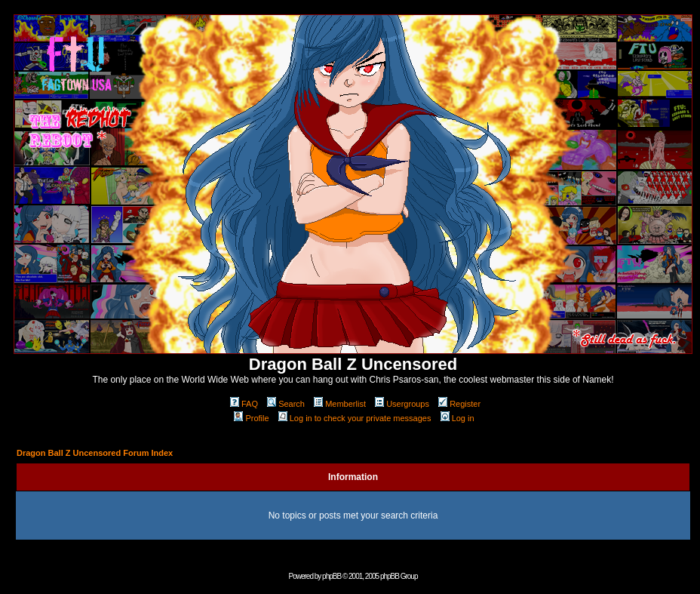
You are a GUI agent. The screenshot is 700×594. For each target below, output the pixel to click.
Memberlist (340, 404)
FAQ (244, 404)
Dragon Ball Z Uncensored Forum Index (95, 453)
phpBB (332, 576)
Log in (457, 418)
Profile (251, 418)
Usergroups (402, 404)
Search (286, 404)
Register (459, 404)
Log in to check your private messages (355, 418)
